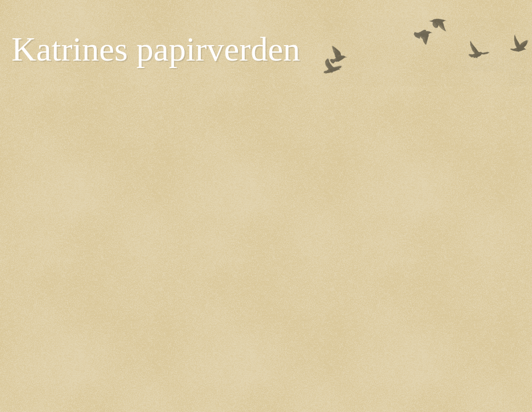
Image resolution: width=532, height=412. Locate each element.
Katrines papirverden (156, 49)
